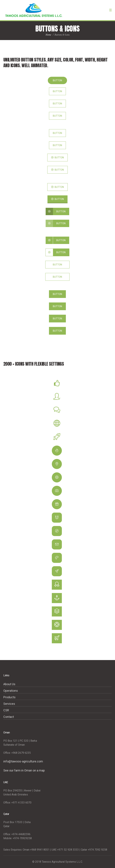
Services (9, 704)
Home (48, 35)
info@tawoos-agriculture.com (23, 761)
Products (9, 697)
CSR (6, 710)
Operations (11, 691)
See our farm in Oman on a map (24, 770)
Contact (9, 717)
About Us (9, 684)
